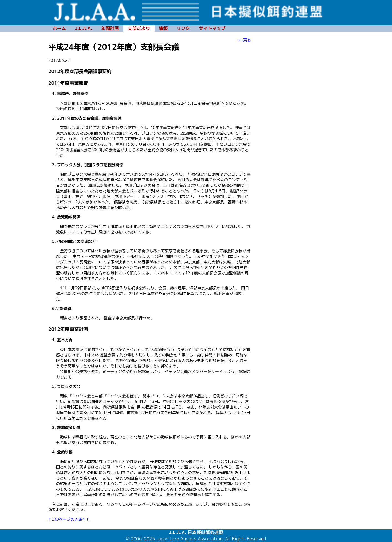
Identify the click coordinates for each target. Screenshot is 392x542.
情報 (163, 28)
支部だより (139, 28)
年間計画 (110, 28)
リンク (183, 28)
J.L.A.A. (84, 28)
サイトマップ (212, 28)
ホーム (59, 28)
